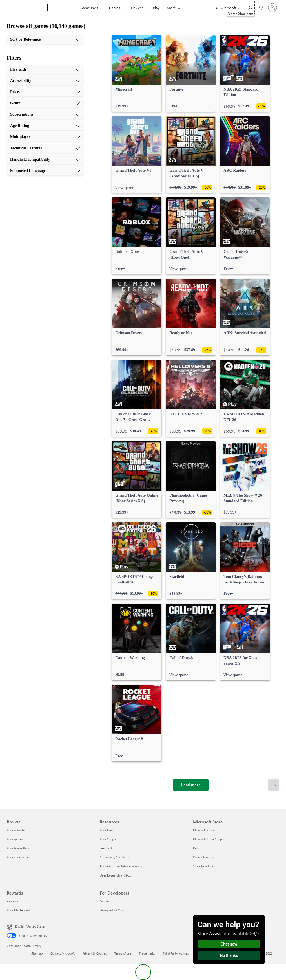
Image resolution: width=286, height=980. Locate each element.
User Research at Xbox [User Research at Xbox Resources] (115, 875)
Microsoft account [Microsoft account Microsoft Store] (205, 830)
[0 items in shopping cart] (261, 7)
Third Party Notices (176, 953)
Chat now (229, 944)
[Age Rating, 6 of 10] (45, 126)
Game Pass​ (89, 8)
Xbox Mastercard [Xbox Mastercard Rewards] (18, 910)
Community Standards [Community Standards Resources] (115, 857)
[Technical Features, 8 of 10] (45, 148)
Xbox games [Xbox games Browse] (15, 839)
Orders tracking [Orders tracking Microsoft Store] (204, 857)
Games (115, 8)
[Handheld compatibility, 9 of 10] (45, 160)
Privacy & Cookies (95, 953)
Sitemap (37, 953)
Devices (137, 8)
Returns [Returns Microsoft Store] (198, 848)
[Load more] (191, 785)
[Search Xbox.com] (250, 7)
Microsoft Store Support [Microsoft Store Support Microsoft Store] (209, 839)
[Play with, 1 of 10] (45, 69)
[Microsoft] (26, 8)
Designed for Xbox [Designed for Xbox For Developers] (112, 910)
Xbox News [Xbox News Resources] (107, 830)
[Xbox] (63, 8)
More (171, 8)
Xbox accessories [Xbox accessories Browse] (18, 857)
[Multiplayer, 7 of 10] (45, 137)
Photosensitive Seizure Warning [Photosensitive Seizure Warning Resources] (121, 866)
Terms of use (123, 953)
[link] (137, 73)
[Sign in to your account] (272, 8)
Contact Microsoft (62, 953)
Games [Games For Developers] (105, 901)
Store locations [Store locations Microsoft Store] (203, 866)
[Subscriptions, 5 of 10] (45, 114)
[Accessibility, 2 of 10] (45, 81)
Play (156, 8)
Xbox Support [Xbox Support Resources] (109, 839)
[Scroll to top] (274, 785)
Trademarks (147, 953)
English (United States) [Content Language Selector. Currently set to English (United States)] (31, 926)
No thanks (229, 955)
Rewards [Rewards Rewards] (13, 901)
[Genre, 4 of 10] (45, 103)
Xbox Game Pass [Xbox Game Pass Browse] (18, 848)
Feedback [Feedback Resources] (106, 848)
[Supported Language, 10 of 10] (45, 171)
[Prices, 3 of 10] (45, 92)
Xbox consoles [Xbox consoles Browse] (16, 830)
